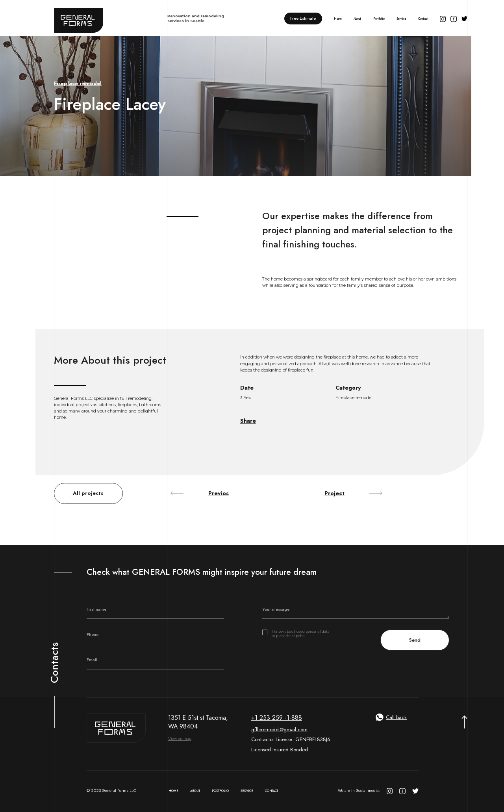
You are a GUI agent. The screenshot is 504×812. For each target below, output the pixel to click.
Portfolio (379, 19)
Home (338, 19)
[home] (140, 19)
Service (401, 19)
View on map (180, 739)
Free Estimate (303, 18)
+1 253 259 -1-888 (277, 718)
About (357, 19)
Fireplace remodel (78, 84)
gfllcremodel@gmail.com (279, 729)
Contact (423, 19)
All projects (88, 493)
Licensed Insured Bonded (280, 750)
